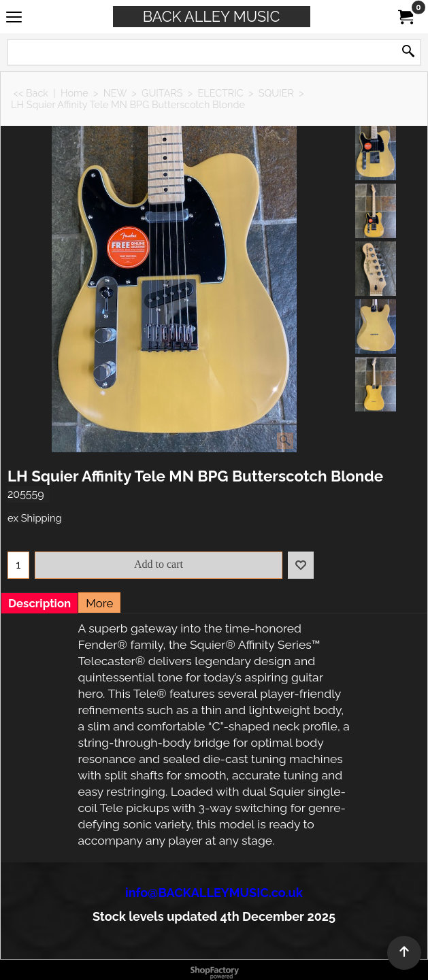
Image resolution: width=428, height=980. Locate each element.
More (99, 603)
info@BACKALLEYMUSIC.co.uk (214, 893)
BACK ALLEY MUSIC (212, 17)
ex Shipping (35, 518)
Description (39, 603)
